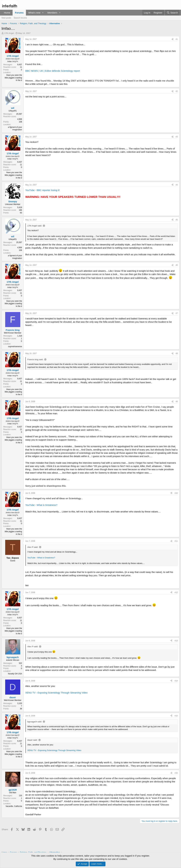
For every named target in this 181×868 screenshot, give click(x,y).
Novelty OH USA (15, 674)
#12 (176, 593)
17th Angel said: (35, 226)
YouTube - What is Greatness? (41, 505)
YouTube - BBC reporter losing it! (43, 190)
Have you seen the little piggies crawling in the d (13, 78)
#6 (177, 265)
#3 (177, 137)
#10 (176, 493)
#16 (176, 773)
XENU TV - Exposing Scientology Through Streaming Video (56, 693)
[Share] (173, 39)
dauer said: (32, 740)
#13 (176, 641)
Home (7, 13)
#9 (177, 402)
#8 (177, 353)
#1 (177, 39)
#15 (176, 716)
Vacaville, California (14, 806)
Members (52, 13)
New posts (6, 18)
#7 (177, 313)
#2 (177, 91)
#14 (176, 681)
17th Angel (9, 33)
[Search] (172, 13)
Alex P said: (33, 547)
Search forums (20, 18)
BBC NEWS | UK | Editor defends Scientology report (53, 71)
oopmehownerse (15, 347)
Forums (19, 13)
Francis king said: (35, 359)
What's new (34, 13)
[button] (43, 13)
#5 (177, 220)
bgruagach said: (35, 722)
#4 (177, 185)
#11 (176, 541)
